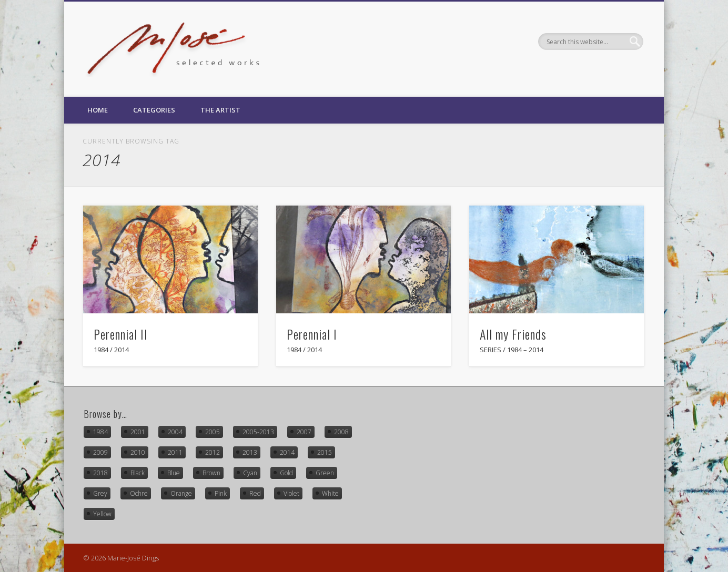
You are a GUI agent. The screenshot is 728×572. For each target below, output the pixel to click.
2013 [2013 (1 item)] (250, 452)
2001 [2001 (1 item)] (138, 432)
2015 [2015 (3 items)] (325, 452)
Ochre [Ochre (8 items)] (139, 493)
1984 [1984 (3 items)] (100, 432)
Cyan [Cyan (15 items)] (250, 473)
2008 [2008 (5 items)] (341, 432)
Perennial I (312, 334)
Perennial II (121, 334)
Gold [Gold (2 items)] (286, 473)
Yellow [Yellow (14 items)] (102, 514)
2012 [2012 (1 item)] (213, 452)
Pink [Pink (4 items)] (221, 493)
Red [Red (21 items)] (255, 493)
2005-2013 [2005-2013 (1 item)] (258, 432)
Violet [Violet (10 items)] (291, 493)
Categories (154, 110)
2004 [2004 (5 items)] (175, 432)
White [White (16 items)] (330, 493)
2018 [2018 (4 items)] (100, 473)
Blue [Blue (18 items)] (174, 473)
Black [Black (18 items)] (138, 473)
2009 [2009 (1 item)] (100, 452)
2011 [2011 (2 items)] (175, 452)
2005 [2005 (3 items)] (213, 432)
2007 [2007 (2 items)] (304, 432)
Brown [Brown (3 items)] (211, 473)
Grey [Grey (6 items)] (100, 493)
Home (98, 110)
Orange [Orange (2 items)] (181, 493)
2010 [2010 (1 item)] (138, 452)
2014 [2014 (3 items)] (287, 452)
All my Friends (513, 334)
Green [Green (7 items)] (325, 473)
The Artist (220, 110)
